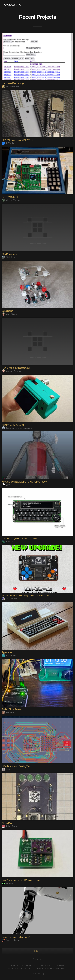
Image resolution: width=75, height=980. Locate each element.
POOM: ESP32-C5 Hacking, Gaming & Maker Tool (25, 596)
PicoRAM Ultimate (10, 197)
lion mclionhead (11, 86)
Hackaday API (26, 969)
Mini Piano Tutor (9, 254)
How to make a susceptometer (16, 368)
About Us (14, 966)
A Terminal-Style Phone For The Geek (19, 539)
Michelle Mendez (12, 599)
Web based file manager (13, 83)
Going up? (37, 959)
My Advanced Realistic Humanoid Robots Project (24, 482)
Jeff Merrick (9, 655)
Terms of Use (59, 966)
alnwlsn (7, 883)
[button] (69, 4)
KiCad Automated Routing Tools (16, 766)
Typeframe (7, 652)
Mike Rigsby (9, 314)
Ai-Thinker (8, 143)
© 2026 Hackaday (38, 974)
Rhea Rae (8, 712)
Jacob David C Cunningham (17, 428)
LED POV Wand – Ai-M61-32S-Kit (18, 140)
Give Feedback (45, 966)
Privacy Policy (12, 969)
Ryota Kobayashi (12, 940)
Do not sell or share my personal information (51, 969)
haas (6, 769)
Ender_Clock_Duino (11, 709)
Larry (6, 485)
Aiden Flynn (9, 826)
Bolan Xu (8, 542)
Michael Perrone (11, 371)
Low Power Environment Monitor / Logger (21, 880)
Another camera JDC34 (13, 425)
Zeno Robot (7, 311)
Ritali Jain (8, 257)
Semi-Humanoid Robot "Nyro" (16, 937)
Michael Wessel (11, 200)
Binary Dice (7, 823)
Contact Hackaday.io (29, 966)
